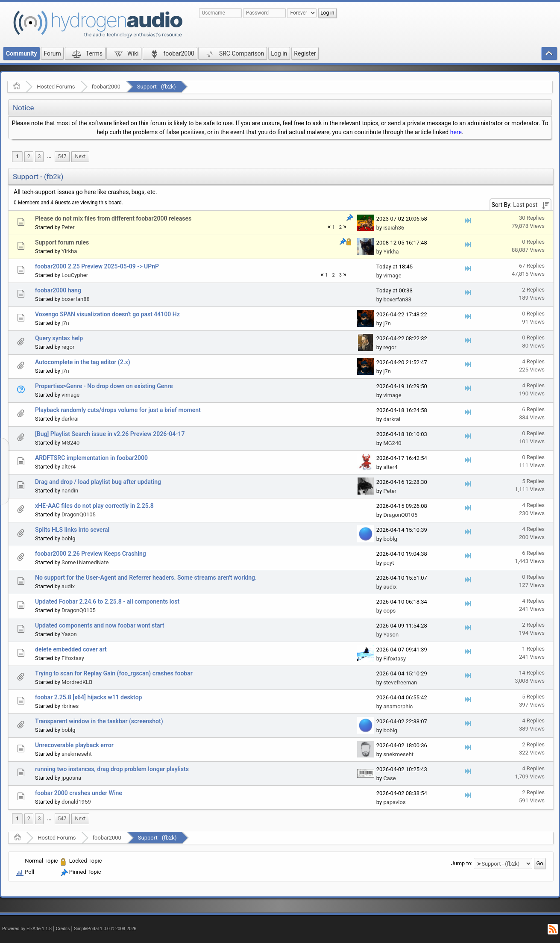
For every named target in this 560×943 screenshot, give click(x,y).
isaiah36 (394, 228)
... (49, 156)
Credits (63, 929)
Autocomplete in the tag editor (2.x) (83, 362)
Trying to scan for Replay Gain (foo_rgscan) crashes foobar (114, 673)
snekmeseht (77, 754)
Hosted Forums (56, 87)
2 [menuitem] (29, 156)
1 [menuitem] (17, 156)
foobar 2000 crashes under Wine (79, 793)
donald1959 (76, 802)
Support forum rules (62, 242)
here (456, 132)
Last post (525, 205)
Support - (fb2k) (157, 87)
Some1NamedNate (85, 562)
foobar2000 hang (58, 290)
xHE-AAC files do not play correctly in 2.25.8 (94, 506)
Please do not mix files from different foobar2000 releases (113, 218)
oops (389, 611)
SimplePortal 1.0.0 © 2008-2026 (105, 929)
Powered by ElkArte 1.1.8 (27, 929)
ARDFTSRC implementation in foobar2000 (91, 458)
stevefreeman (400, 682)
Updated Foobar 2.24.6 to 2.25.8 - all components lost (107, 601)
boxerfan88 (76, 299)
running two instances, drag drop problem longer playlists (112, 769)
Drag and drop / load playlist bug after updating (98, 482)
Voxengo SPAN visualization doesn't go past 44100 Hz (107, 314)
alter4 (69, 467)
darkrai (70, 419)
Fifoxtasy (73, 658)
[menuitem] (49, 157)
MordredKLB (77, 682)
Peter (68, 227)
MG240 (70, 443)
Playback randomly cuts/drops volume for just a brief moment (118, 410)
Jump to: (462, 863)
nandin (70, 491)
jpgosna (71, 778)
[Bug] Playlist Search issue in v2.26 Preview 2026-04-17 (110, 434)
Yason (69, 634)
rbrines (70, 706)
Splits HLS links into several (72, 530)
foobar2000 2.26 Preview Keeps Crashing (91, 554)
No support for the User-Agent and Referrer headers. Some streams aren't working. (146, 578)
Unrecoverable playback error (74, 745)
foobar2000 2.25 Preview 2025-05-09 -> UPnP (97, 266)
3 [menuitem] (40, 156)
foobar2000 (106, 87)
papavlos (394, 802)
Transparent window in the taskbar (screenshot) (99, 721)
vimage (392, 276)
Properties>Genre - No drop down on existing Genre (104, 386)
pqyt (388, 563)
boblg (68, 538)
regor (68, 347)
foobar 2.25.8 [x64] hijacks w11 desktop (88, 697)
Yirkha (69, 251)
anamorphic (398, 706)
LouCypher (75, 275)
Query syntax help (59, 338)
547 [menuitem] (62, 156)
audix (68, 586)
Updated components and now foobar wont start (100, 625)
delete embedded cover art (71, 649)
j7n (65, 323)
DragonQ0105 (79, 514)
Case (389, 778)
